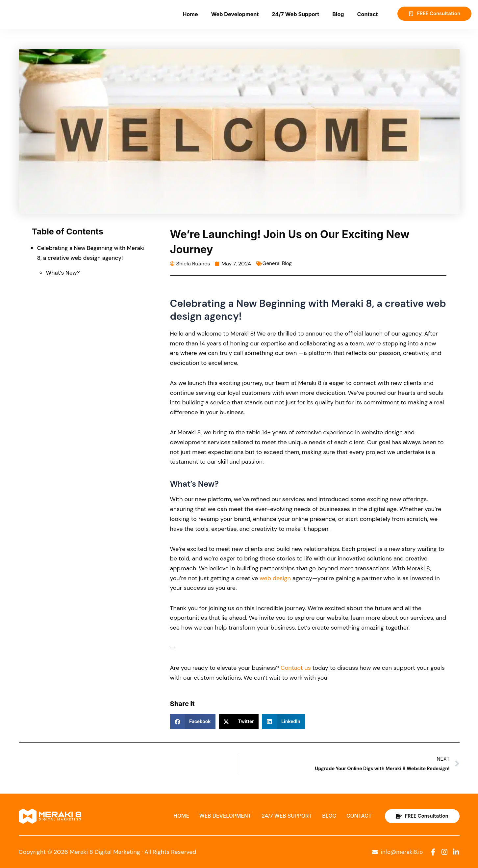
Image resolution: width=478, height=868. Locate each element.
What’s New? (64, 273)
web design (275, 578)
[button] (193, 721)
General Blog (278, 263)
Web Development (235, 14)
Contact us (296, 667)
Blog (338, 14)
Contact (368, 14)
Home (190, 14)
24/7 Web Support (295, 14)
